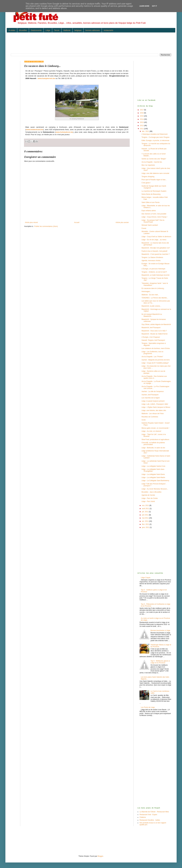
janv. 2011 (146, 527)
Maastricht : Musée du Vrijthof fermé (154, 334)
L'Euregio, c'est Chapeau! (151, 337)
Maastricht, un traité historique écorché (156, 275)
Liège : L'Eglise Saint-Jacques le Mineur (156, 407)
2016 (142, 113)
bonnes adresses (93, 30)
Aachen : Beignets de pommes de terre (156, 360)
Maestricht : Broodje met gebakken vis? (156, 248)
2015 (142, 116)
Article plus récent (31, 222)
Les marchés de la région (151, 398)
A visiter (12, 30)
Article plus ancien (122, 222)
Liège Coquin (146, 578)
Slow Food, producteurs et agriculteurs (155, 440)
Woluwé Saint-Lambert (150, 225)
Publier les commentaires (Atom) (46, 226)
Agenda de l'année (148, 495)
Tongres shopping (148, 177)
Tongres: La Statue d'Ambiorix (152, 257)
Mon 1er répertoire (148, 165)
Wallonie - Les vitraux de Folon (153, 414)
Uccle (144, 420)
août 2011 (146, 509)
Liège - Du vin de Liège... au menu (154, 240)
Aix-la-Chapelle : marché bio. (152, 162)
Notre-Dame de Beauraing (151, 194)
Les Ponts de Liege (148, 707)
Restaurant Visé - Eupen (148, 815)
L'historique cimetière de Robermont (154, 134)
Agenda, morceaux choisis (151, 261)
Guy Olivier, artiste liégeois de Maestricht (156, 324)
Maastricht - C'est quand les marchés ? (156, 254)
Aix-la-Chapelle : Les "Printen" (152, 357)
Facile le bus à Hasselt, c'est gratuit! (154, 251)
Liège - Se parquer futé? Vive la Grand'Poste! (153, 221)
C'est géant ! (146, 183)
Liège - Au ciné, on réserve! (151, 431)
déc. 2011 (146, 131)
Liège (48, 30)
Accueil (77, 222)
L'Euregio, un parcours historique (153, 269)
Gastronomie (36, 30)
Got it (154, 6)
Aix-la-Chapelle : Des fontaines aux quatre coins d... (154, 377)
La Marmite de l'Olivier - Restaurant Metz (154, 812)
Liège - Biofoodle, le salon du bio (153, 448)
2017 (142, 110)
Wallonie (67, 30)
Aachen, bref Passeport (150, 395)
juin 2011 (145, 515)
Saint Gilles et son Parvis (151, 202)
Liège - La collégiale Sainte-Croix (153, 466)
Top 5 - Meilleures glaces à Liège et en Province (160, 662)
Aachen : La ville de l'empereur (153, 391)
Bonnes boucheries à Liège (160, 630)
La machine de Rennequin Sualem (154, 191)
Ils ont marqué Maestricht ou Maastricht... (152, 315)
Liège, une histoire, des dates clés (154, 410)
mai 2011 (146, 518)
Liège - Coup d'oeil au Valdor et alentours (156, 237)
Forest (144, 228)
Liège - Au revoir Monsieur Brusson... (155, 489)
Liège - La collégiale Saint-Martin (153, 477)
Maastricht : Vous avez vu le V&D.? (154, 331)
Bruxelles (23, 30)
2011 (142, 129)
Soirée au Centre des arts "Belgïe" (154, 159)
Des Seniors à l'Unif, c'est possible (154, 214)
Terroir (57, 30)
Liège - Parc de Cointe (150, 498)
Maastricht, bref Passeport (151, 328)
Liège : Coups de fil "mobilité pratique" (155, 363)
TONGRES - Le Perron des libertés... (155, 298)
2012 (142, 126)
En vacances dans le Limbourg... (153, 288)
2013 (142, 122)
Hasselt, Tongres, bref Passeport (153, 340)
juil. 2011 (145, 512)
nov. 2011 (146, 505)
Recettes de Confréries (150, 417)
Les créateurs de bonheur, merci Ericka (156, 348)
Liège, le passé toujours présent (153, 401)
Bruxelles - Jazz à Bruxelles (151, 492)
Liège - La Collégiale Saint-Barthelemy (155, 481)
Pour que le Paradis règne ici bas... (154, 180)
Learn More (144, 6)
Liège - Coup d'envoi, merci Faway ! (154, 217)
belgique (78, 30)
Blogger (100, 856)
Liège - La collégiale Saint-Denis (153, 474)
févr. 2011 (146, 524)
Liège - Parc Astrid (148, 501)
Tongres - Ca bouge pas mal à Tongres (156, 137)
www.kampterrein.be (46, 78)
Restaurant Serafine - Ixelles (150, 820)
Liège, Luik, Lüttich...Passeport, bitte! (155, 404)
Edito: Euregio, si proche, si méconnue (155, 140)
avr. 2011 (146, 521)
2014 (142, 119)
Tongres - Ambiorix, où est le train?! (154, 272)
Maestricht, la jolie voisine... (151, 306)
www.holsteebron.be (64, 132)
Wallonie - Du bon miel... (150, 295)
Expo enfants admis (149, 211)
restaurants (108, 30)
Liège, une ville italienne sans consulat (155, 173)
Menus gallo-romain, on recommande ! (155, 428)
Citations (143, 817)
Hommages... (146, 291)
